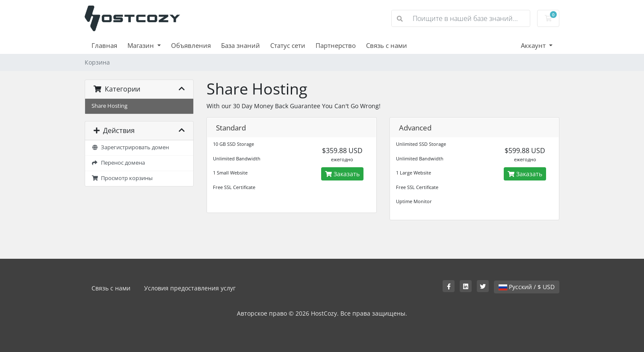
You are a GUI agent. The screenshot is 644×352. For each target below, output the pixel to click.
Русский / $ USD (527, 287)
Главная (104, 45)
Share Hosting (109, 106)
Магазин (142, 45)
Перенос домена (118, 163)
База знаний (241, 45)
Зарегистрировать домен (130, 147)
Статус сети (288, 45)
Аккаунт (534, 45)
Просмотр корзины (122, 178)
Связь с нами (387, 45)
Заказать (342, 174)
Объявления (191, 45)
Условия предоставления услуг (190, 288)
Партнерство (336, 45)
